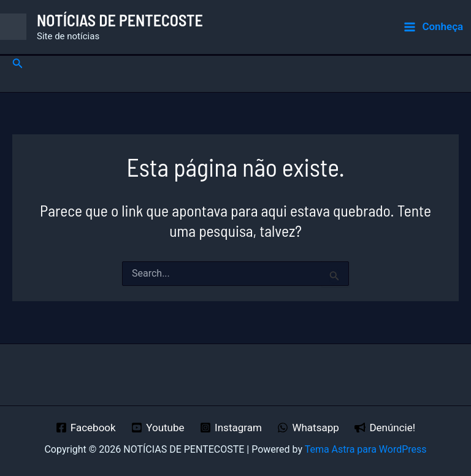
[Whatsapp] (308, 428)
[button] (18, 63)
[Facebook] (86, 428)
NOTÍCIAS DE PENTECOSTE (120, 20)
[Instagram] (231, 428)
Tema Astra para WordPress (366, 449)
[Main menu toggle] (433, 27)
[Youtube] (158, 428)
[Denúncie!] (385, 428)
